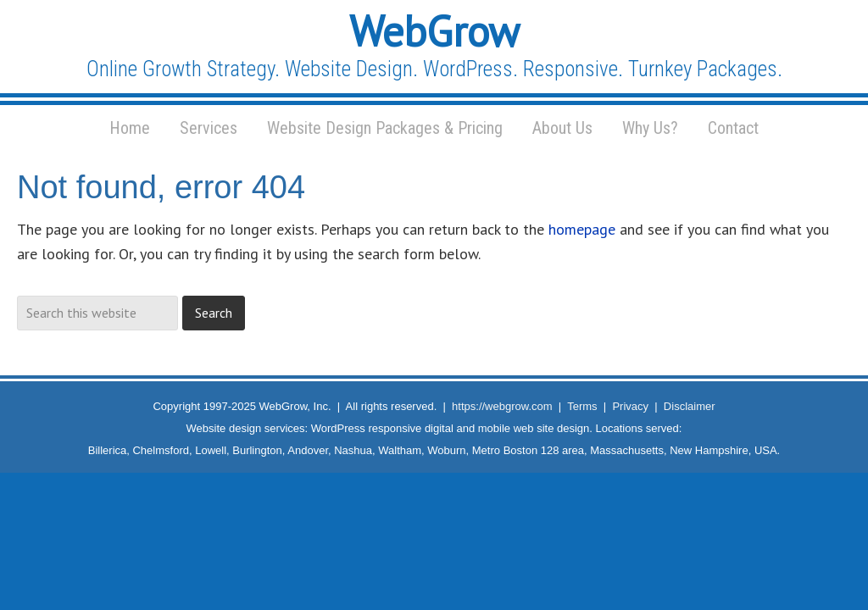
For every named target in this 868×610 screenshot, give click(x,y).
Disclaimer (690, 406)
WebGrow (434, 31)
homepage (582, 229)
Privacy (630, 406)
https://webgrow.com (502, 406)
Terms (582, 406)
